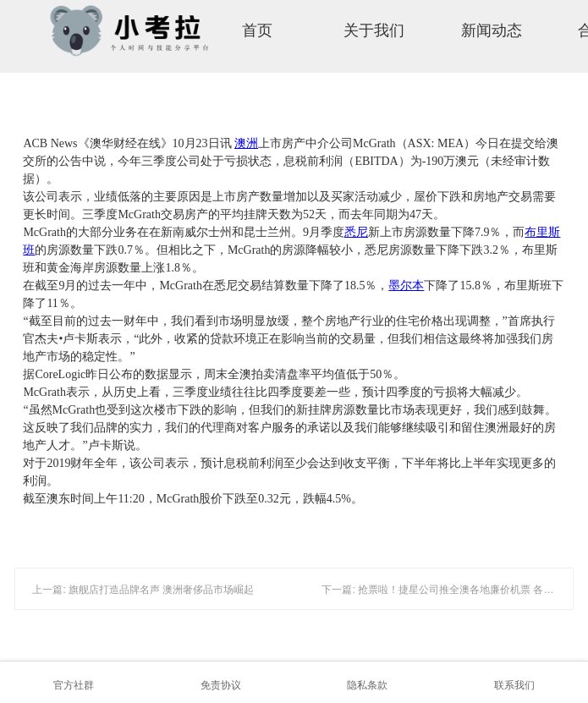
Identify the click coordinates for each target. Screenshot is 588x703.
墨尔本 (406, 286)
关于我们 (374, 30)
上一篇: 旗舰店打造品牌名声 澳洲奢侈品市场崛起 (143, 590)
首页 (257, 30)
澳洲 (246, 143)
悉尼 (356, 232)
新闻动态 (492, 30)
